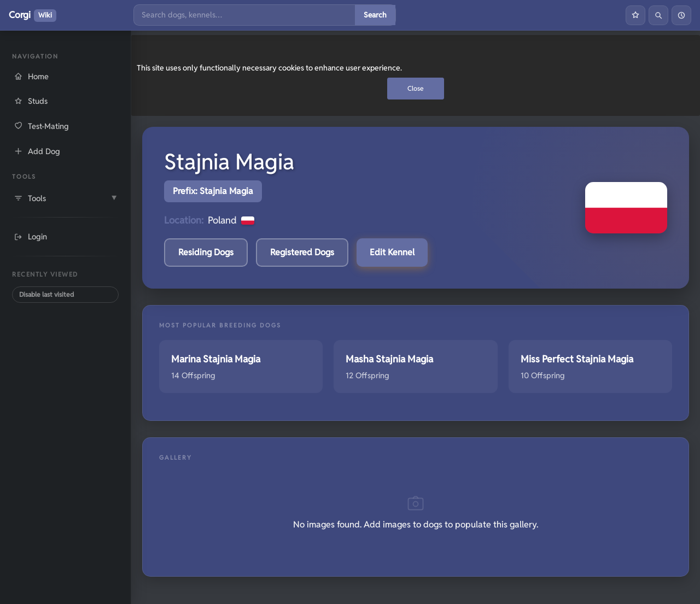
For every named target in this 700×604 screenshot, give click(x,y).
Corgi (33, 15)
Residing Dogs (206, 252)
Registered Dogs (302, 252)
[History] (681, 15)
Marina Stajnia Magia (216, 359)
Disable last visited (46, 294)
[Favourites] (635, 15)
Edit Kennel (392, 252)
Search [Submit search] (375, 15)
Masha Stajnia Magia (389, 359)
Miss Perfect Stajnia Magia (577, 359)
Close (416, 88)
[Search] (244, 15)
